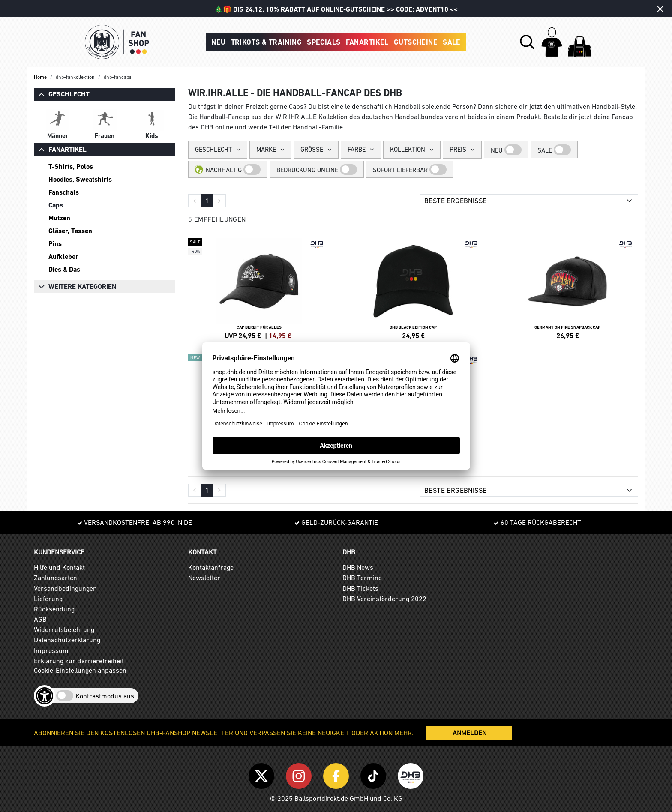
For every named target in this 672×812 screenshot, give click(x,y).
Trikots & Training (267, 42)
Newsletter (204, 578)
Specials (324, 42)
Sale (452, 42)
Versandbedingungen (65, 588)
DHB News (358, 567)
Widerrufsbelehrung (64, 629)
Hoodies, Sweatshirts (80, 179)
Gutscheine (416, 42)
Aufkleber (63, 256)
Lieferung (48, 599)
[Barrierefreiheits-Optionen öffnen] (45, 696)
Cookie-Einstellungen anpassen (80, 670)
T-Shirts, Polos (71, 166)
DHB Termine (362, 578)
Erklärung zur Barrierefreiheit (79, 661)
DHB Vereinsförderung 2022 (384, 599)
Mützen (59, 218)
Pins (55, 244)
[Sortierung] (529, 201)
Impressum (51, 650)
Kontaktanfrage (211, 567)
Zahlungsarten (55, 578)
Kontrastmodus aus (105, 696)
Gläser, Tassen (70, 231)
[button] (527, 42)
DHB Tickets (360, 588)
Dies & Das (64, 269)
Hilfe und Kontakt (59, 567)
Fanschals (64, 192)
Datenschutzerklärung (67, 640)
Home (40, 77)
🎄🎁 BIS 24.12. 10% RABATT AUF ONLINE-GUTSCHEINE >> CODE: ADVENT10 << (336, 9)
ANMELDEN (469, 733)
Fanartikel (367, 42)
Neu (218, 42)
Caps (56, 205)
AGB (40, 619)
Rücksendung (54, 609)
